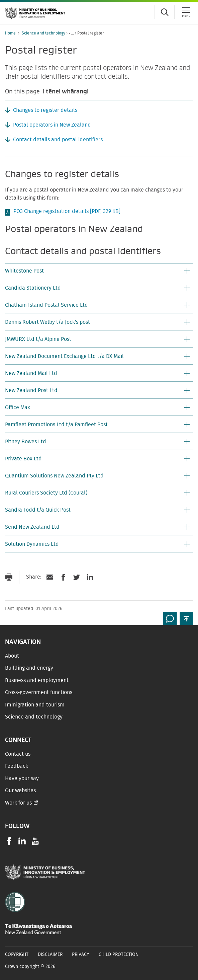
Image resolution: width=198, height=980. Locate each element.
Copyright (17, 955)
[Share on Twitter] (77, 577)
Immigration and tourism (35, 705)
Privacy (81, 955)
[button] (99, 272)
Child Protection (119, 955)
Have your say (22, 778)
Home (10, 33)
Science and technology (43, 33)
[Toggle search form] (165, 12)
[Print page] (9, 577)
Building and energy (29, 668)
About (12, 656)
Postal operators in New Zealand (52, 125)
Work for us (18, 803)
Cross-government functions (39, 692)
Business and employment (37, 680)
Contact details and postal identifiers (58, 140)
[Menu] (186, 12)
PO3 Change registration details (67, 211)
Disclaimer (50, 955)
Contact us (18, 754)
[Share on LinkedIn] (90, 577)
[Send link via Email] (50, 577)
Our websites (20, 790)
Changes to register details (45, 110)
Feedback (17, 766)
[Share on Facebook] (63, 577)
